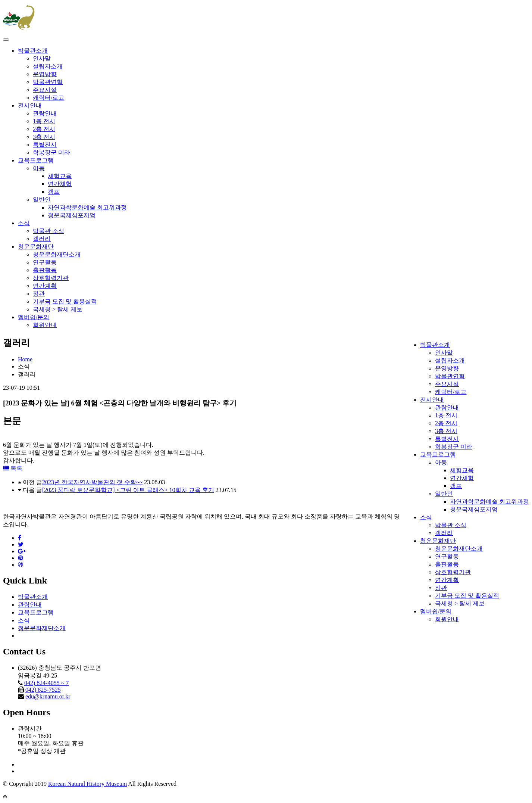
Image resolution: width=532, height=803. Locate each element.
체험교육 (60, 176)
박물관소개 (33, 51)
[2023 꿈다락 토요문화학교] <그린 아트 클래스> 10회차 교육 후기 (128, 490)
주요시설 (45, 90)
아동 (39, 168)
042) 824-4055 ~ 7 (46, 683)
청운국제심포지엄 (72, 215)
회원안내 (45, 325)
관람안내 (45, 113)
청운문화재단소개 (57, 254)
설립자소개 (48, 66)
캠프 (54, 192)
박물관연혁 (48, 82)
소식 (24, 223)
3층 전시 (44, 137)
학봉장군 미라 (51, 152)
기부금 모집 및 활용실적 (65, 301)
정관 (39, 294)
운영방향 (45, 74)
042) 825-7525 (43, 690)
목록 (13, 468)
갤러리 (42, 239)
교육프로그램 (36, 160)
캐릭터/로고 (48, 98)
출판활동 (45, 270)
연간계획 (45, 286)
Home (25, 359)
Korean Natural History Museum (87, 784)
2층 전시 (44, 129)
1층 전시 (44, 121)
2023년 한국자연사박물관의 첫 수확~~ (92, 482)
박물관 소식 (48, 231)
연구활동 (45, 262)
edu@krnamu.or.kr (48, 696)
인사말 (42, 58)
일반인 (42, 200)
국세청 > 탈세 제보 (58, 309)
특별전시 (45, 145)
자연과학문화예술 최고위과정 (87, 207)
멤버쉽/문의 (34, 317)
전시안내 (30, 105)
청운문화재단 (36, 247)
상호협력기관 (51, 278)
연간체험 (60, 184)
